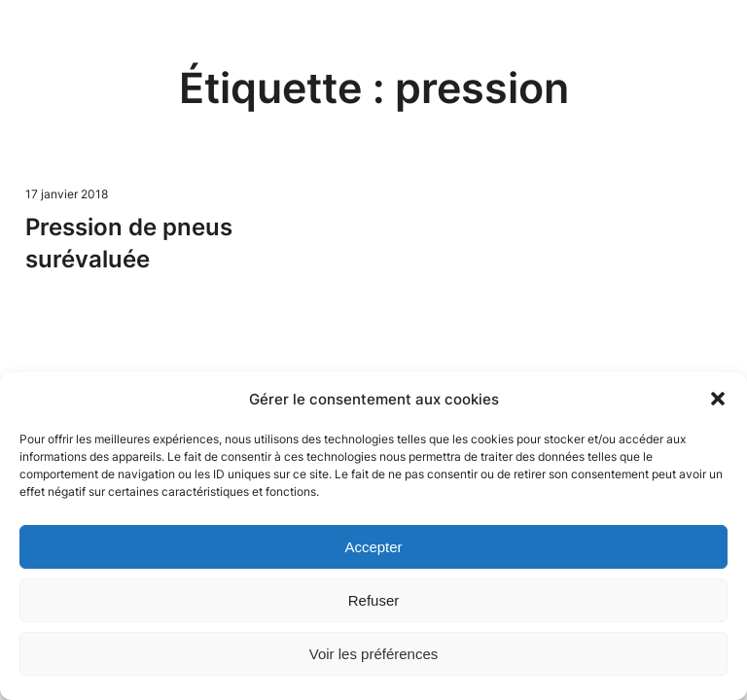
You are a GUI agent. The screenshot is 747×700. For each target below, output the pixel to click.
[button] (718, 399)
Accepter (373, 547)
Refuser (374, 600)
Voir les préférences (374, 654)
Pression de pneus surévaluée (129, 243)
